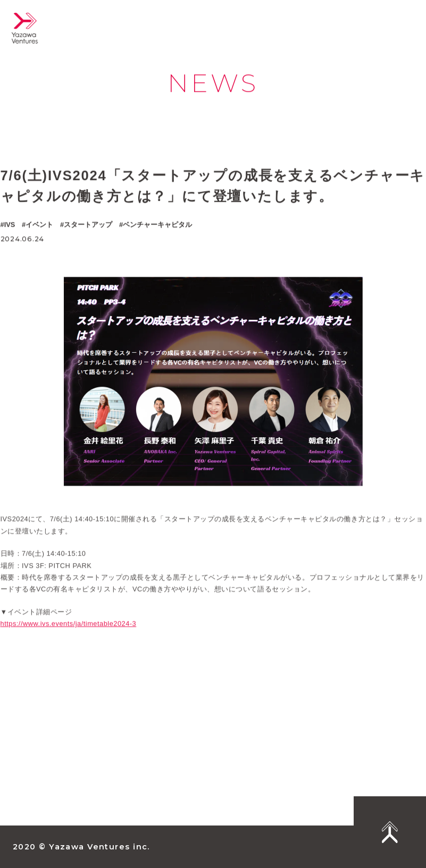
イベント (39, 224)
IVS (10, 224)
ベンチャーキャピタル (157, 224)
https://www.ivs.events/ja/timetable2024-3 (69, 632)
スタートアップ (88, 224)
